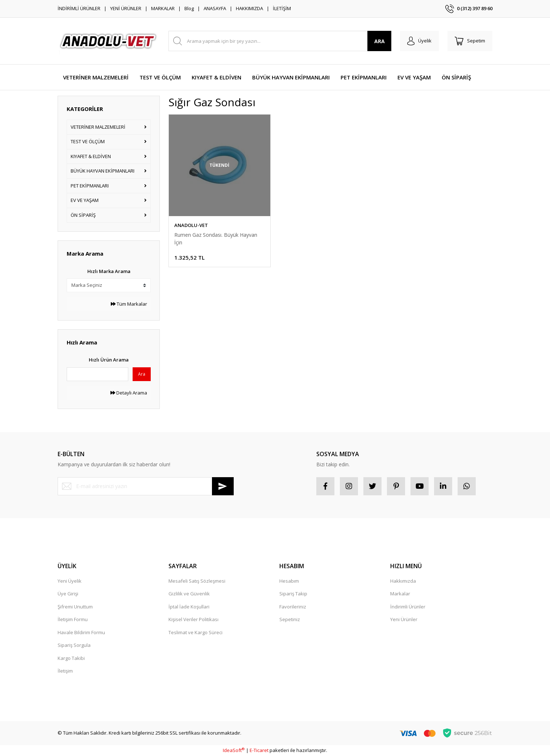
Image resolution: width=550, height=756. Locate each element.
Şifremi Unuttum (75, 607)
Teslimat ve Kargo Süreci (195, 632)
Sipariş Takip (293, 594)
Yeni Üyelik (70, 581)
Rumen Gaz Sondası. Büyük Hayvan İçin (216, 239)
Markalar (400, 594)
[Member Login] (419, 41)
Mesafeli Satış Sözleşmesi (197, 581)
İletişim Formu (73, 619)
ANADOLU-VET (191, 225)
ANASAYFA (215, 8)
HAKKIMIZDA (249, 8)
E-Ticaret (259, 750)
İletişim (65, 671)
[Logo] (109, 41)
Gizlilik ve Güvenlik (189, 594)
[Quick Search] (97, 374)
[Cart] (470, 41)
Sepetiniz (290, 619)
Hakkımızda (403, 581)
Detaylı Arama (129, 393)
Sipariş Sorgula (74, 645)
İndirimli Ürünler (408, 607)
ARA (380, 41)
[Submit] (223, 486)
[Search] (280, 41)
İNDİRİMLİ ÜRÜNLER (79, 8)
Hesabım (289, 581)
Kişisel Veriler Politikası (193, 619)
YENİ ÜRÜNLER (126, 8)
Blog (189, 8)
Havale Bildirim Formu (81, 632)
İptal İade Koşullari (189, 607)
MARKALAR (163, 8)
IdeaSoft (234, 750)
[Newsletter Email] (146, 486)
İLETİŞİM (282, 8)
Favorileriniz (293, 607)
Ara (142, 374)
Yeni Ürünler (404, 619)
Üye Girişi (68, 594)
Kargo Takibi (71, 658)
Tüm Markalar (129, 304)
